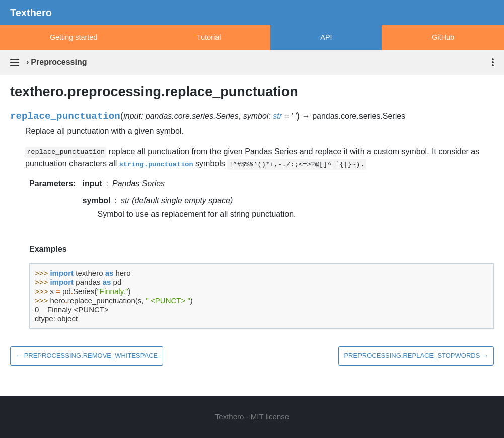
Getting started (74, 37)
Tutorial (209, 37)
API (326, 37)
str (277, 116)
